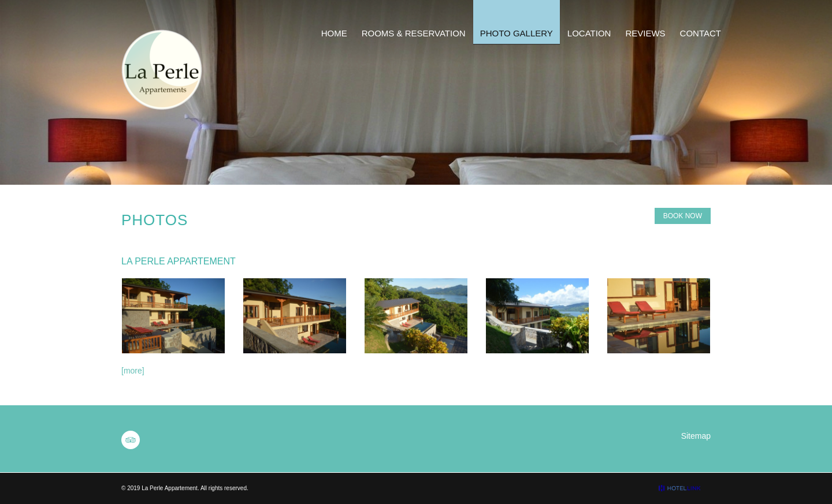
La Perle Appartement (170, 488)
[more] (133, 371)
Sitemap (696, 436)
